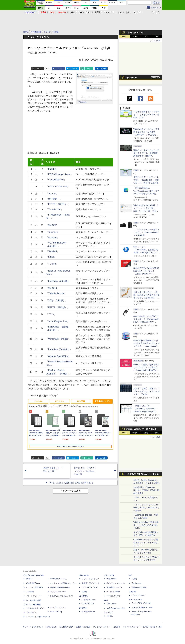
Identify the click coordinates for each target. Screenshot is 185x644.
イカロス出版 (109, 575)
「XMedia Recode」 (56, 293)
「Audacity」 (53, 237)
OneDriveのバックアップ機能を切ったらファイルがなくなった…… (146, 542)
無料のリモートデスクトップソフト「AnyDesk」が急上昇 (85, 471)
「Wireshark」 (83, 102)
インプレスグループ (131, 627)
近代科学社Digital (88, 612)
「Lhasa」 (51, 257)
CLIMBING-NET (88, 604)
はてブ (74, 69)
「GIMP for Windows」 (58, 187)
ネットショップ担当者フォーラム (63, 583)
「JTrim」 (51, 314)
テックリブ (108, 612)
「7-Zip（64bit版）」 (57, 300)
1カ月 (156, 36)
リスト (48, 69)
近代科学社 (83, 608)
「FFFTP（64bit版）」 (58, 204)
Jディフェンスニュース (116, 583)
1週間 (146, 36)
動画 (128, 12)
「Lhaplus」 (52, 169)
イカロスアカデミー (115, 596)
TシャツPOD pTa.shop (141, 603)
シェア (60, 69)
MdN (106, 600)
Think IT (29, 579)
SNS (120, 12)
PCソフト (60, 401)
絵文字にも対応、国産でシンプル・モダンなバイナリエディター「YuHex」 (146, 391)
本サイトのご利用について (33, 627)
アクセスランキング (135, 33)
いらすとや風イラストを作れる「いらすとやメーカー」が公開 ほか (146, 115)
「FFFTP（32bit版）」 (58, 307)
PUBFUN (133, 592)
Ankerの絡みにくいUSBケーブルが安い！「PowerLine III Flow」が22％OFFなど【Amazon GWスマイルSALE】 (146, 322)
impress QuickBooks (140, 587)
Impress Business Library (60, 587)
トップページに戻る (70, 491)
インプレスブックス (58, 607)
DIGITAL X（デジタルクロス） (62, 596)
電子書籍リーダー (103, 401)
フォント (137, 12)
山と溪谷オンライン (90, 600)
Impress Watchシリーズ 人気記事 (141, 429)
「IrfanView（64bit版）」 (59, 349)
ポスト (39, 69)
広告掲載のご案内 (67, 627)
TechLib (110, 616)
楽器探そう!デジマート (91, 583)
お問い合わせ (52, 627)
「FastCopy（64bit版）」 (59, 281)
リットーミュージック (90, 579)
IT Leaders (30, 592)
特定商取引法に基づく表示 (152, 627)
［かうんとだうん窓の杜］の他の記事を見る (70, 483)
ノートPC (38, 401)
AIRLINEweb (112, 579)
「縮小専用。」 (54, 199)
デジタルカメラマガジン (36, 608)
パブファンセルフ (139, 595)
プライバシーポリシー (102, 627)
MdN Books (111, 604)
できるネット (31, 612)
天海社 (134, 579)
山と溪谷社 (83, 596)
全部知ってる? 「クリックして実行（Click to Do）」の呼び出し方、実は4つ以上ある (146, 180)
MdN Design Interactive (116, 608)
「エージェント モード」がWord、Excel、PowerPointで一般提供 (146, 508)
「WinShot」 (53, 288)
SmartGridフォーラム (59, 579)
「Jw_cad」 (52, 194)
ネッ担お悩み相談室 (34, 600)
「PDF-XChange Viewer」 (59, 174)
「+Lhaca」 (52, 264)
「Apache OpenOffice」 (58, 356)
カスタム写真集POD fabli (142, 607)
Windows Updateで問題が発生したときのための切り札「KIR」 (146, 525)
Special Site (131, 78)
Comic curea (137, 583)
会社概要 (117, 627)
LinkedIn (103, 69)
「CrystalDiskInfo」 (56, 180)
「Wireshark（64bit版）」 (59, 339)
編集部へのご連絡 (83, 627)
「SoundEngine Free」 (58, 321)
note (89, 69)
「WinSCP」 (53, 225)
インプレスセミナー (58, 592)
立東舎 (84, 592)
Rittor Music (84, 575)
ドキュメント (109, 12)
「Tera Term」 (53, 232)
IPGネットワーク (136, 600)
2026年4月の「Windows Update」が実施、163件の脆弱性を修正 (146, 490)
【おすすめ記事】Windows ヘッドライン (143, 474)
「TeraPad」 (53, 251)
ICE (130, 575)
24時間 (135, 36)
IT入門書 (81, 401)
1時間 (124, 36)
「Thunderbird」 (54, 209)
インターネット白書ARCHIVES (38, 617)
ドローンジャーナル (34, 596)
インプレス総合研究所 (35, 587)
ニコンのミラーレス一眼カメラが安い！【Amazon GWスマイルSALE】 (146, 232)
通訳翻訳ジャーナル (115, 587)
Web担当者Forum (33, 583)
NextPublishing (56, 612)
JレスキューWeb (113, 592)
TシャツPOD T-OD (90, 587)
